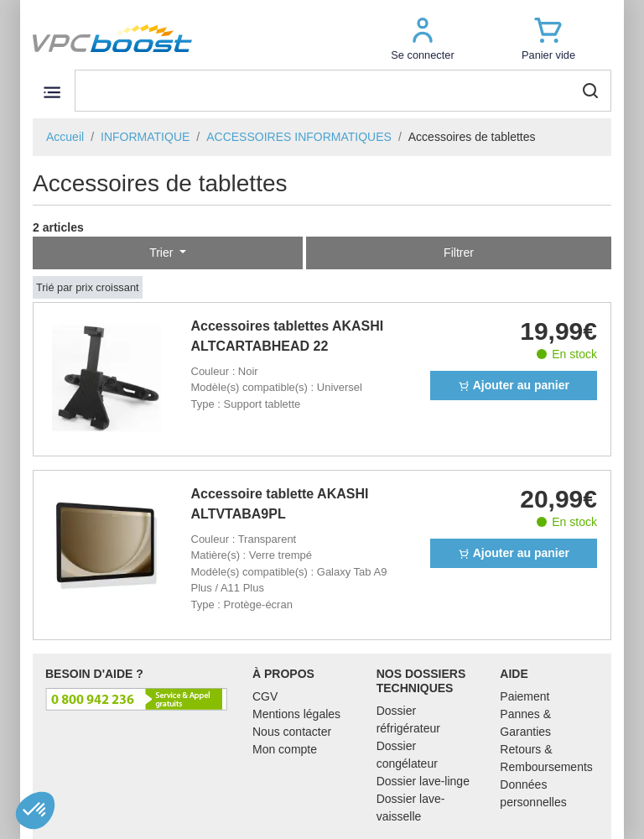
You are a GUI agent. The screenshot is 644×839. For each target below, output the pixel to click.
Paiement (525, 696)
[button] (423, 38)
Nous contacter (292, 732)
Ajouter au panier (514, 385)
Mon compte (285, 749)
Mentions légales (296, 714)
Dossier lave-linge (423, 781)
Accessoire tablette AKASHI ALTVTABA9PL (280, 504)
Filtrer (459, 253)
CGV (265, 696)
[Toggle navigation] (52, 92)
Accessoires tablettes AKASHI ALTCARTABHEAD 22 (288, 336)
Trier (163, 253)
